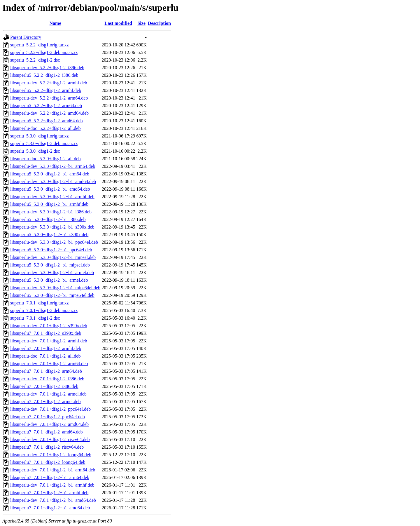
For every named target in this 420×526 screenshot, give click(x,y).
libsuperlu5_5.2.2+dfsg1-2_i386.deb (44, 75)
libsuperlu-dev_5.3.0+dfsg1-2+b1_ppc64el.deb (54, 242)
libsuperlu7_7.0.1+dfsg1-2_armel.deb (45, 402)
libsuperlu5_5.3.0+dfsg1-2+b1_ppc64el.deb (51, 250)
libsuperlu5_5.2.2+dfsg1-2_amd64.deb (47, 121)
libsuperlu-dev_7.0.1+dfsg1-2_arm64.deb (49, 364)
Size (141, 23)
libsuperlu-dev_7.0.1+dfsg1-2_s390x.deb (49, 326)
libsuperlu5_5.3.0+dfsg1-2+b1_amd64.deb (50, 189)
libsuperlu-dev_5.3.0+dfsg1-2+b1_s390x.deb (52, 227)
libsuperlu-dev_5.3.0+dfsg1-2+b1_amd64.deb (53, 181)
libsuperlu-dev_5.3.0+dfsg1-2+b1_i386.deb (51, 212)
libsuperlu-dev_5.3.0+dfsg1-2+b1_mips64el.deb (55, 288)
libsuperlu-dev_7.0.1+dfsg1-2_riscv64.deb (50, 439)
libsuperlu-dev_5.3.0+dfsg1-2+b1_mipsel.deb (53, 257)
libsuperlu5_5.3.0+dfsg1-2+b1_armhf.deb (49, 204)
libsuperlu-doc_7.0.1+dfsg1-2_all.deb (45, 356)
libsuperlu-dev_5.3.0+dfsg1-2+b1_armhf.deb (52, 197)
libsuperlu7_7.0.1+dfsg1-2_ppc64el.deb (48, 417)
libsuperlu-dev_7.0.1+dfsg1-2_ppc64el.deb (50, 409)
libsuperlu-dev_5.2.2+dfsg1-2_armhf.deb (49, 83)
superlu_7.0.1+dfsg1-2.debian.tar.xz (44, 310)
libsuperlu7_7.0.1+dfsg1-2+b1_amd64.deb (50, 508)
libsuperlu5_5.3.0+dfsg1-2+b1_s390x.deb (49, 235)
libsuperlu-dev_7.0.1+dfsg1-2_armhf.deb (49, 341)
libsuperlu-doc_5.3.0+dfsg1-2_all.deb (45, 159)
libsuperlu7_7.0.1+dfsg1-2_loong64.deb (48, 462)
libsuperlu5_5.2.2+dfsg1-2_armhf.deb (46, 90)
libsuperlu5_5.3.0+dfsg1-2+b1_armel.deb (49, 280)
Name (55, 23)
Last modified (118, 23)
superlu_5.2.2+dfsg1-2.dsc (35, 60)
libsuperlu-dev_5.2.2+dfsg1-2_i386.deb (47, 68)
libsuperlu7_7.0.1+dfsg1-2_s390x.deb (46, 333)
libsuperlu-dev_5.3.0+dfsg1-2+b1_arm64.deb (53, 166)
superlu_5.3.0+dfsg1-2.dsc (35, 151)
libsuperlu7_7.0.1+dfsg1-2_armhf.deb (46, 348)
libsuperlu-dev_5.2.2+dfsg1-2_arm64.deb (49, 98)
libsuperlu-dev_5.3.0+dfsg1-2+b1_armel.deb (52, 272)
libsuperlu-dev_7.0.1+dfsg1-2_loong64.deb (51, 455)
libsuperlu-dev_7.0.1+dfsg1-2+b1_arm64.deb (53, 470)
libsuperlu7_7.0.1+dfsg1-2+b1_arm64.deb (50, 477)
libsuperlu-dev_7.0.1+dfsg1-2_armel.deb (48, 394)
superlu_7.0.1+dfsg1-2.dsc (35, 318)
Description (159, 23)
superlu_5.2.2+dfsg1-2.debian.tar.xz (44, 52)
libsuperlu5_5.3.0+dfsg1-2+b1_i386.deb (48, 219)
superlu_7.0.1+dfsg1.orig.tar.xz (40, 303)
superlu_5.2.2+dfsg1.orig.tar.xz (40, 45)
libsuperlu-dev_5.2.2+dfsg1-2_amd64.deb (49, 113)
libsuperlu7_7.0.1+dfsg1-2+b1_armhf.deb (49, 493)
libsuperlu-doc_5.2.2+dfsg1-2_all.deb (45, 128)
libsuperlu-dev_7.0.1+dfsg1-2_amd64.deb (49, 424)
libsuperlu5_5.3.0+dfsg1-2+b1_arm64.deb (50, 174)
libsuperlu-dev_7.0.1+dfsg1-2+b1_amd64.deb (53, 500)
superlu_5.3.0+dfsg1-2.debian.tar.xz (44, 143)
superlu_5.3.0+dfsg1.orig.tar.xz (40, 136)
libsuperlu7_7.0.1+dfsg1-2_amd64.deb (47, 432)
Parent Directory (26, 37)
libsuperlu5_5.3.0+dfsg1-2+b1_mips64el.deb (52, 295)
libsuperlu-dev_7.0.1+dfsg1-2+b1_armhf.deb (52, 485)
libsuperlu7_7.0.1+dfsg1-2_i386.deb (44, 386)
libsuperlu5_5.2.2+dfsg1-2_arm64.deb (46, 106)
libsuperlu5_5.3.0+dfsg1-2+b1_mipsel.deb (50, 265)
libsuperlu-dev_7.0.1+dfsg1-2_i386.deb (47, 379)
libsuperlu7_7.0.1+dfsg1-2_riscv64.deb (47, 447)
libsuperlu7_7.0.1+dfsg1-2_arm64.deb (46, 371)
